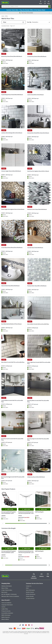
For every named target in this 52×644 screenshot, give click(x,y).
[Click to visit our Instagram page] (32, 625)
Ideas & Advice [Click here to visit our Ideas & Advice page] (5, 619)
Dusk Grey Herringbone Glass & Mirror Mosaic (38, 171)
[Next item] (49, 13)
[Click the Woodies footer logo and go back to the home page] (5, 576)
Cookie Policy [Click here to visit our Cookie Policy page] (5, 609)
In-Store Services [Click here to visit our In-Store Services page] (30, 598)
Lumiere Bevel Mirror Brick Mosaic (36, 95)
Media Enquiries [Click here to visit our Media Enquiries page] (6, 617)
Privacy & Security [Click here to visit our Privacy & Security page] (6, 611)
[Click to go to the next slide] (49, 523)
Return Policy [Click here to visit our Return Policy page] (5, 588)
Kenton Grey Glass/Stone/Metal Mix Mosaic (12, 56)
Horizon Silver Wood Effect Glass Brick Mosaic (38, 133)
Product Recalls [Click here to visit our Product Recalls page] (30, 596)
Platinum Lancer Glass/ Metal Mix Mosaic (37, 209)
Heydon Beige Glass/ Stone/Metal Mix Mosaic (12, 95)
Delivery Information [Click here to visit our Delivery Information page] (7, 586)
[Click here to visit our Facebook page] (23, 625)
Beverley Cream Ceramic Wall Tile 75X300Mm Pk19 (12, 439)
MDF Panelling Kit (39, 512)
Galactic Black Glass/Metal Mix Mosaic (10, 286)
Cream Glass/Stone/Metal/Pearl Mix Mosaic (12, 248)
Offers (6, 16)
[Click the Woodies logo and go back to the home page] (5, 3)
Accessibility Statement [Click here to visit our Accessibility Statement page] (7, 613)
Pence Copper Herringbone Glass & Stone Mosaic (13, 209)
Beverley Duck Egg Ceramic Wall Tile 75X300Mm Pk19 (13, 478)
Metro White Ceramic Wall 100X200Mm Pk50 (38, 324)
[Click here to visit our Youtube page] (26, 625)
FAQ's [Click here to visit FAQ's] (27, 588)
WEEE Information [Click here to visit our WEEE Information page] (6, 615)
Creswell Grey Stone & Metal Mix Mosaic (37, 57)
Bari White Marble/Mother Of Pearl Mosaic (11, 324)
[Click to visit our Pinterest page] (29, 625)
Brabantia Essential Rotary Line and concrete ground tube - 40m (26, 513)
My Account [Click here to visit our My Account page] (4, 592)
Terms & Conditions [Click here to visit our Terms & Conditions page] (6, 603)
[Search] (49, 6)
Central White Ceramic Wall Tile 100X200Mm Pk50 (12, 401)
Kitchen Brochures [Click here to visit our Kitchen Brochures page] (31, 594)
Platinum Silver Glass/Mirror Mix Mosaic (37, 286)
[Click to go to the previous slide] (3, 523)
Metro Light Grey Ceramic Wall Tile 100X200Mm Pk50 (39, 363)
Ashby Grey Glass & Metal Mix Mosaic (36, 477)
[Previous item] (3, 13)
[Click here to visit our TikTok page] (20, 625)
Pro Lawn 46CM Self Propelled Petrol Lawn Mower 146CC (9, 513)
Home (3, 16)
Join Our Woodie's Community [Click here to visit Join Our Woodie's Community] (9, 594)
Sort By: (39, 22)
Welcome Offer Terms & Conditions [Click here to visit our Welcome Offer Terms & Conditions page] (10, 596)
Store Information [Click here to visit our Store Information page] (30, 590)
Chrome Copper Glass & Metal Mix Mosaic (11, 171)
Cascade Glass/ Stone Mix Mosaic (35, 248)
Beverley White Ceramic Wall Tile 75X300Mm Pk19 (38, 401)
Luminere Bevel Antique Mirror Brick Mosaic (12, 133)
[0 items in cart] (45, 3)
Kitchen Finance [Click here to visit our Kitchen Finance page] (30, 592)
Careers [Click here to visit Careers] (3, 607)
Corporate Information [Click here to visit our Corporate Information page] (7, 605)
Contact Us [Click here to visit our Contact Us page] (29, 586)
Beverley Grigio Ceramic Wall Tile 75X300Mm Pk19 (38, 439)
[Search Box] (26, 6)
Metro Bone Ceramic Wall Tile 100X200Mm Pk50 (13, 362)
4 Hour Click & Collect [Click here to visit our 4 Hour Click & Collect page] (7, 590)
